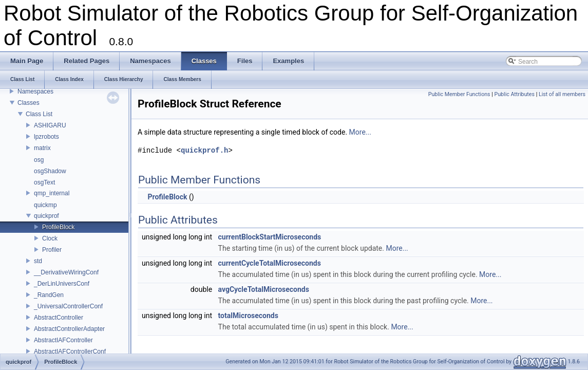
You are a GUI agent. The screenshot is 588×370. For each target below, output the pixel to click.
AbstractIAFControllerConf (70, 351)
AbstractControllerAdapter (69, 329)
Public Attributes (514, 94)
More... (360, 132)
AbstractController (59, 318)
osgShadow (50, 171)
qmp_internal (52, 193)
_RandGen (49, 295)
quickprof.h (204, 150)
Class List (39, 114)
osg (39, 160)
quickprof (46, 216)
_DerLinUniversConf (62, 284)
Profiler (52, 250)
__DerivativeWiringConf (66, 272)
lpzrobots (46, 137)
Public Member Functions (459, 94)
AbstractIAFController (63, 340)
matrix (42, 148)
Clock (50, 238)
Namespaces (35, 91)
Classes (29, 103)
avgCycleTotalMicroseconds (264, 289)
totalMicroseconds (248, 316)
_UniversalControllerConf (68, 306)
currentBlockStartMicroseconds (270, 237)
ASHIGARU (50, 125)
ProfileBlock (58, 227)
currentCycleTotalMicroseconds (270, 263)
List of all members (562, 94)
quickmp (45, 205)
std (38, 261)
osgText (44, 182)
